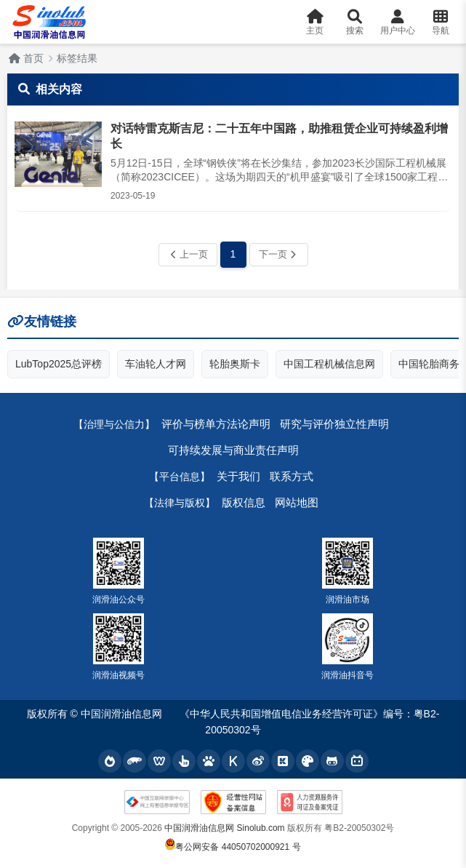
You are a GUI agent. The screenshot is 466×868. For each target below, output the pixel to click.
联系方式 (292, 476)
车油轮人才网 (156, 364)
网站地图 (297, 502)
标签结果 (77, 58)
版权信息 (244, 502)
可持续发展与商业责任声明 (233, 450)
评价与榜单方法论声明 (216, 424)
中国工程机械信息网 (329, 364)
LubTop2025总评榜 (59, 364)
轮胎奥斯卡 (235, 364)
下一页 (277, 254)
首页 (26, 58)
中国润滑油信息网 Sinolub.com (224, 828)
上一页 (189, 254)
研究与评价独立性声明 (334, 424)
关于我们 (238, 476)
